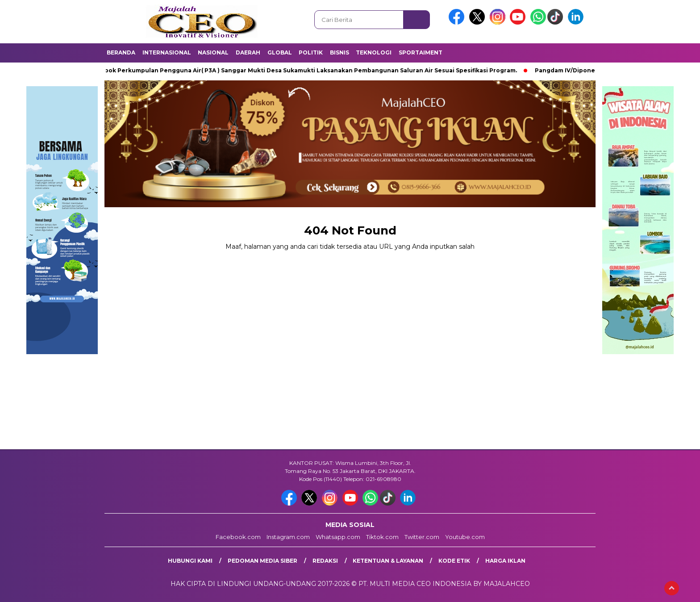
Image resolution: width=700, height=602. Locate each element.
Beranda (121, 52)
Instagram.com (288, 537)
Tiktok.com (382, 537)
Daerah (248, 52)
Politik (311, 52)
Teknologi (374, 52)
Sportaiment (421, 52)
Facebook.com (238, 537)
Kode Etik (454, 561)
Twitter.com (422, 537)
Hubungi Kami (190, 561)
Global (280, 52)
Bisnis (340, 52)
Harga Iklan (505, 561)
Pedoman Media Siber (262, 561)
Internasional (167, 52)
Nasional (213, 52)
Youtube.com (465, 537)
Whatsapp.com (338, 537)
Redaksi (325, 561)
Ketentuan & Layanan (388, 561)
